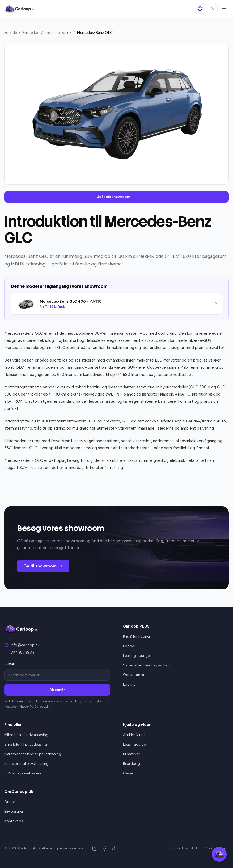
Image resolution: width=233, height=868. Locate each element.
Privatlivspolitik (185, 848)
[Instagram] (95, 848)
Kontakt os (14, 821)
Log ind (129, 684)
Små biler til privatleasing (26, 744)
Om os (10, 802)
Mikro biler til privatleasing (26, 735)
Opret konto (134, 675)
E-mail (9, 664)
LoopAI (129, 646)
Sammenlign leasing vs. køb (147, 665)
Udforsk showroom (116, 197)
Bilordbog (132, 764)
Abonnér (57, 690)
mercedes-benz (58, 33)
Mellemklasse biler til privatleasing (33, 754)
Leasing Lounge (136, 656)
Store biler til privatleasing (26, 764)
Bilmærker (31, 33)
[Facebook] (104, 848)
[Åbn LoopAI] (200, 9)
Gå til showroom (43, 566)
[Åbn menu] (224, 9)
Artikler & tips (134, 735)
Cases (128, 773)
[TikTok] (114, 848)
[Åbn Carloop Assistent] (219, 854)
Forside (10, 33)
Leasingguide (134, 744)
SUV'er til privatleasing (23, 773)
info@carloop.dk (25, 645)
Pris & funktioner (137, 636)
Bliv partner (14, 811)
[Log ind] (212, 9)
